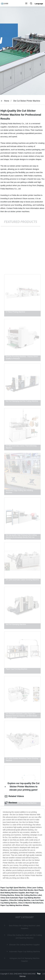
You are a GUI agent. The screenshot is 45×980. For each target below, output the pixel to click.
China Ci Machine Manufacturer (31, 903)
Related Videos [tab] (14, 796)
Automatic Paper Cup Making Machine (25, 951)
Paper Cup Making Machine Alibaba (15, 905)
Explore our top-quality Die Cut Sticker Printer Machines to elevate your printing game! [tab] (22, 787)
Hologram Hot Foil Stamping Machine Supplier (25, 960)
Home (7, 101)
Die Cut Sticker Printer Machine (27, 101)
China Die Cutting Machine (20, 900)
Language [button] (39, 4)
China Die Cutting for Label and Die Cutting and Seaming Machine (25, 936)
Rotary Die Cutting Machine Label (28, 895)
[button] (26, 4)
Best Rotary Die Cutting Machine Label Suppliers (25, 927)
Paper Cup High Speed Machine (13, 888)
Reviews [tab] (11, 803)
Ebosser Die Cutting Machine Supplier (25, 945)
